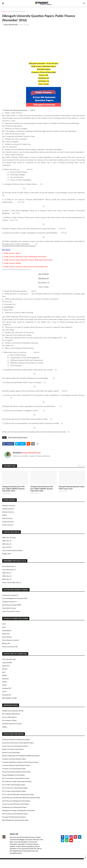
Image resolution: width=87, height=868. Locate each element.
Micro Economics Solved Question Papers (15, 814)
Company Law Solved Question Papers (14, 759)
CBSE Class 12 (7, 576)
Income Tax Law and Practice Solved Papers (16, 804)
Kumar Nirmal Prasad (31, 453)
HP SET (5, 685)
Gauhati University (8, 509)
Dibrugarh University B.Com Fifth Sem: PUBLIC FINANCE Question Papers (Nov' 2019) (13, 489)
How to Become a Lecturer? (11, 640)
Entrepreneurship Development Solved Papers (17, 772)
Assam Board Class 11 (9, 566)
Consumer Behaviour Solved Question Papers (16, 765)
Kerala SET (6, 679)
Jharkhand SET (7, 688)
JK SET (4, 692)
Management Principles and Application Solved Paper (19, 810)
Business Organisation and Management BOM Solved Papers (21, 756)
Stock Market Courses (9, 608)
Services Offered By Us (9, 717)
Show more (81, 466)
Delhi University (7, 518)
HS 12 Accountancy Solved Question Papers (16, 778)
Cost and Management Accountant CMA (15, 598)
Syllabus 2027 (7, 554)
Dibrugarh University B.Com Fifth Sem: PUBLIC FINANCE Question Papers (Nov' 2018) (42, 489)
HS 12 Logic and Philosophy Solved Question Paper (18, 794)
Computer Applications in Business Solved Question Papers (20, 762)
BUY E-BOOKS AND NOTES (11, 714)
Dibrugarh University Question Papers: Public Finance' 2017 (72, 488)
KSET (4, 672)
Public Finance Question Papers (16, 11)
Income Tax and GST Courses (11, 611)
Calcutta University (8, 522)
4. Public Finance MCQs (12, 263)
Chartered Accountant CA (10, 595)
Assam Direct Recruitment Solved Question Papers (18, 743)
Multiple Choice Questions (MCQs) (13, 711)
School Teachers (7, 637)
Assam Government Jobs (10, 647)
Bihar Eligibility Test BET (10, 698)
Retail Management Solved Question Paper (15, 820)
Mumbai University (8, 512)
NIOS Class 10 (7, 544)
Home (4, 11)
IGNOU (5, 515)
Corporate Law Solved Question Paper (14, 769)
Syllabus (5, 727)
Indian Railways (7, 631)
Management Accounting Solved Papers (14, 807)
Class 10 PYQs (7, 547)
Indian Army (6, 634)
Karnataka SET (7, 695)
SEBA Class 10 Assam (9, 538)
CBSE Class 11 (7, 573)
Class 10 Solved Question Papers (12, 550)
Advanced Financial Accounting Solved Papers (16, 740)
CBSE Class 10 (7, 541)
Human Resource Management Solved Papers (16, 801)
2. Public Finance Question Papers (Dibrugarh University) (24, 256)
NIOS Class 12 (7, 579)
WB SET (5, 675)
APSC (4, 627)
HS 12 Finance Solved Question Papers (14, 791)
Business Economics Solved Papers (13, 749)
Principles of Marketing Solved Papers (14, 817)
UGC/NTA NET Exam (9, 659)
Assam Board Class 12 (9, 570)
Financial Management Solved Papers (14, 775)
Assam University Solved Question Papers (15, 746)
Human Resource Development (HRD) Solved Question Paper (21, 798)
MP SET (5, 682)
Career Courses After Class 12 (12, 582)
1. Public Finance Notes (11, 253)
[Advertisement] (43, 44)
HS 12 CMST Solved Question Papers (14, 785)
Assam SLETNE (7, 663)
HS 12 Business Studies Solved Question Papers (17, 781)
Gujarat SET (6, 666)
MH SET (5, 669)
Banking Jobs (6, 643)
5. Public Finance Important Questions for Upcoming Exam (25, 267)
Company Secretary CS (9, 602)
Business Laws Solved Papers (11, 752)
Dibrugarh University (9, 506)
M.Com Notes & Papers (9, 720)
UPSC (4, 624)
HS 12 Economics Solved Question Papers (15, 788)
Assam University (8, 525)
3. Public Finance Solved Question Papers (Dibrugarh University (27, 260)
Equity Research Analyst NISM (12, 605)
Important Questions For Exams (12, 724)
